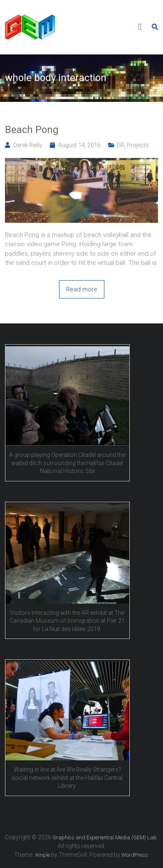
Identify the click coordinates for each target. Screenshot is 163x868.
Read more (82, 289)
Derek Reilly (28, 145)
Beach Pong (32, 130)
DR (121, 145)
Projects (138, 145)
